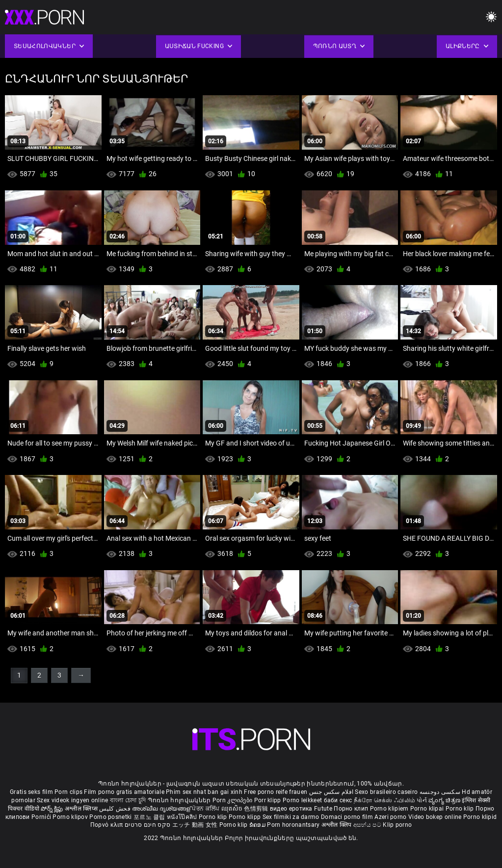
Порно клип (352, 809)
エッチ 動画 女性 (195, 825)
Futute (323, 809)
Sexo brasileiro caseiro (386, 792)
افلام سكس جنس (331, 792)
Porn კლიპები (233, 800)
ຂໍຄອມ (258, 825)
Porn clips (69, 792)
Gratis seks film (31, 792)
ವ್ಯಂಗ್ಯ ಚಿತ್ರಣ (445, 800)
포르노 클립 (150, 817)
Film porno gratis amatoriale (124, 792)
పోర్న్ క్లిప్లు (53, 809)
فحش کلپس (116, 809)
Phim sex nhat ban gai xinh (204, 792)
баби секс (338, 800)
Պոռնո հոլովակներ (180, 800)
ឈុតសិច (233, 809)
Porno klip (461, 809)
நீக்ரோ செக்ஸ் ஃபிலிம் (385, 800)
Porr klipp (268, 800)
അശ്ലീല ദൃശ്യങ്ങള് (162, 809)
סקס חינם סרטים (147, 825)
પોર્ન (422, 800)
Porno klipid (480, 817)
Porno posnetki (111, 817)
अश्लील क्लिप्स (82, 809)
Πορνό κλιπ (107, 825)
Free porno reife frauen (276, 792)
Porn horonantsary (294, 825)
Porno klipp (246, 817)
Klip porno (397, 825)
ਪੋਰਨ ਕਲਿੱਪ (206, 809)
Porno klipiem (390, 809)
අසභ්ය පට (368, 825)
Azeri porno (391, 817)
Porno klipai (428, 809)
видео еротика (291, 809)
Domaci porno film (347, 817)
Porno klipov (71, 817)
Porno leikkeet (303, 800)
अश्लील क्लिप (337, 825)
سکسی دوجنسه (440, 792)
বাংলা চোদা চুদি (128, 800)
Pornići (42, 817)
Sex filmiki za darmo (291, 817)
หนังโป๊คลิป (183, 817)
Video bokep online (435, 817)
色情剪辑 (257, 809)
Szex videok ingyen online (73, 800)
